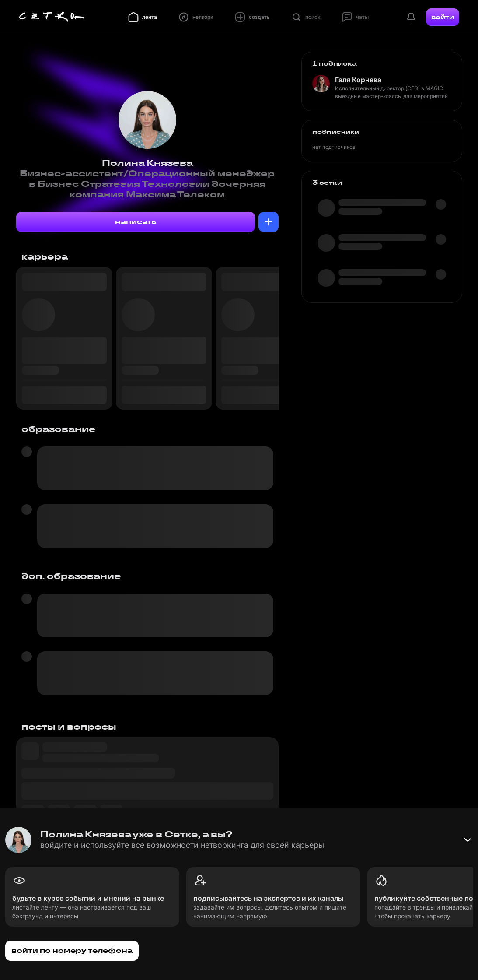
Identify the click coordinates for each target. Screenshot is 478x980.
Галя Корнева (358, 80)
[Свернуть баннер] (468, 840)
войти (443, 17)
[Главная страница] (52, 17)
